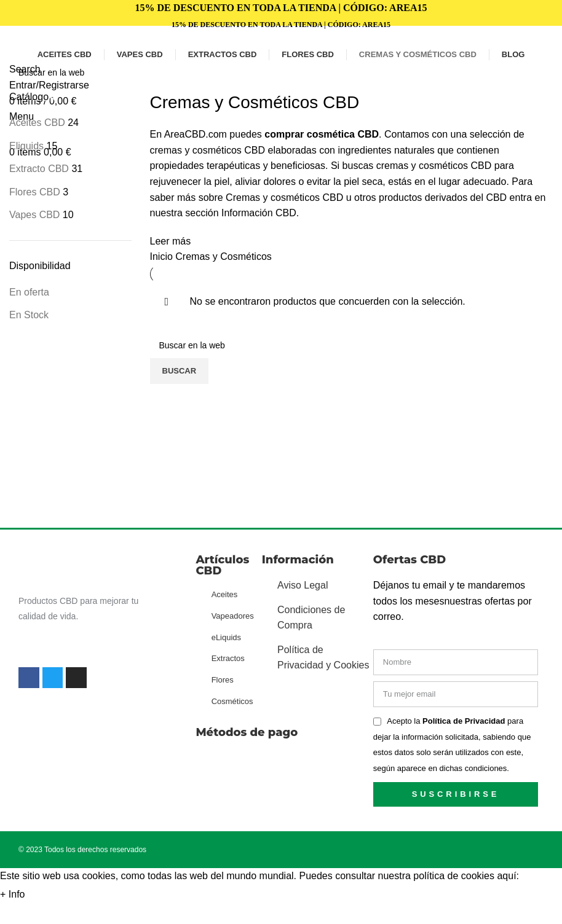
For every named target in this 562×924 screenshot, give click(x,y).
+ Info (12, 894)
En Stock (29, 315)
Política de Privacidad (465, 721)
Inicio (163, 256)
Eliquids (26, 146)
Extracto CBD (39, 169)
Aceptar (54, 895)
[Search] (281, 72)
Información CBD (259, 213)
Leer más (171, 241)
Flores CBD (35, 192)
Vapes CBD (34, 215)
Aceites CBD (37, 123)
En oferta (29, 292)
